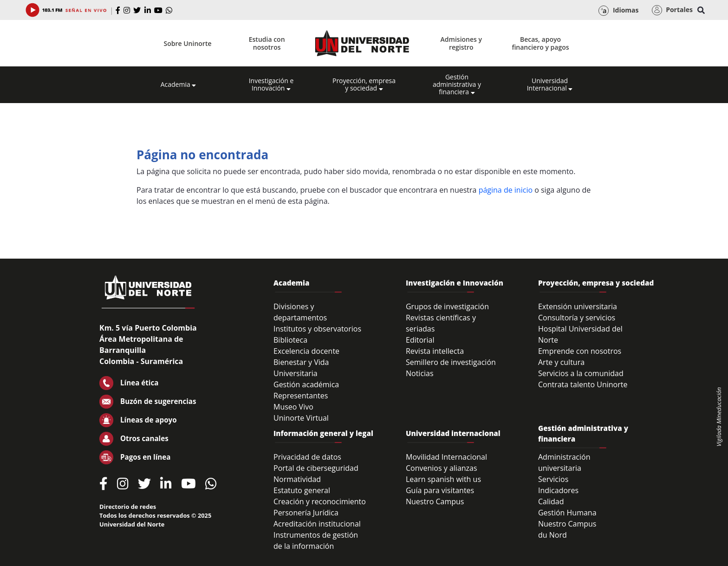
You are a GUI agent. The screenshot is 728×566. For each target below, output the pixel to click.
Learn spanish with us (443, 479)
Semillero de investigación (451, 362)
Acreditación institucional (317, 524)
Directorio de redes (128, 507)
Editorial (420, 340)
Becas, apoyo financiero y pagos (540, 43)
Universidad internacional (453, 433)
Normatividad (297, 479)
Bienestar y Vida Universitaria (301, 368)
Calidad (551, 501)
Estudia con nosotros (267, 43)
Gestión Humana (567, 513)
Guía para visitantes (440, 490)
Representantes (301, 396)
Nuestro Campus (435, 501)
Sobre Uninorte (188, 43)
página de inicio (506, 190)
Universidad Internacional (550, 85)
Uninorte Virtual (301, 418)
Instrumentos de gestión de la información (316, 540)
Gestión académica (306, 384)
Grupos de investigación (447, 306)
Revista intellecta (435, 351)
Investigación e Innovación (271, 85)
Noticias (420, 373)
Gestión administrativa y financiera (457, 85)
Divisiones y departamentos (300, 312)
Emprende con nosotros (580, 351)
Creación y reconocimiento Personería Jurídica (320, 507)
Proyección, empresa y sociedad (364, 85)
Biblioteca (290, 340)
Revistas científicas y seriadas (441, 323)
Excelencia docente (306, 351)
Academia (179, 85)
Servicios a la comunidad (581, 373)
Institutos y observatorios (317, 329)
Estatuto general (302, 490)
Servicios (553, 479)
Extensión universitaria (578, 306)
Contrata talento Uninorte (583, 384)
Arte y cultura (561, 362)
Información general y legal (323, 433)
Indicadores (558, 490)
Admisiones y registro (461, 43)
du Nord (552, 535)
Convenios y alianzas (442, 468)
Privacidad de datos (307, 457)
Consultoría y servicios (577, 318)
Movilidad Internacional (446, 457)
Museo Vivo (293, 407)
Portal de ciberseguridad (316, 468)
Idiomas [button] (618, 11)
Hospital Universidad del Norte (580, 334)
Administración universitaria (564, 462)
